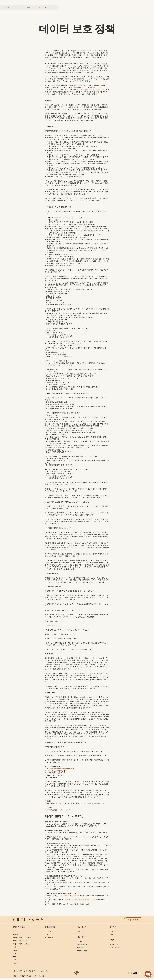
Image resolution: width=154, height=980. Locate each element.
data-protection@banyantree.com (62, 768)
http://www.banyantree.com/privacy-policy (89, 90)
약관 (15, 976)
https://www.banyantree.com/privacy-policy (80, 900)
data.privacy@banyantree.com (69, 895)
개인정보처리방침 (26, 976)
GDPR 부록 (49, 810)
